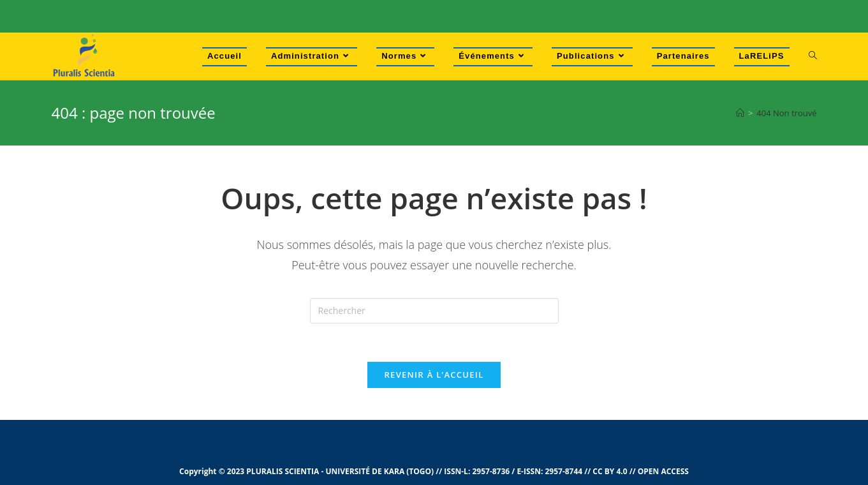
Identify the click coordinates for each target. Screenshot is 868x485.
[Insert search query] (434, 311)
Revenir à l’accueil (434, 375)
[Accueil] (740, 113)
